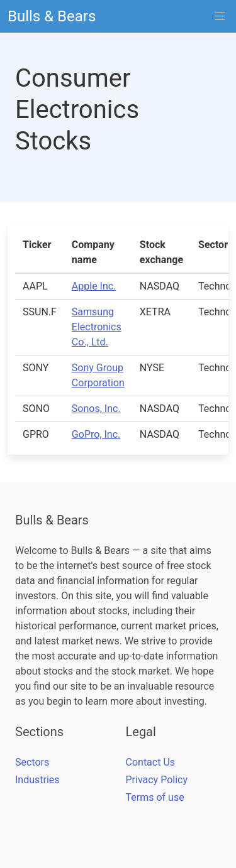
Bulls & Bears (52, 16)
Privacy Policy (157, 780)
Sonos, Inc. (96, 409)
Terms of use (155, 797)
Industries (37, 780)
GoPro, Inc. (96, 434)
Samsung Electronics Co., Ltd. (97, 327)
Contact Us (151, 762)
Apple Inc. (94, 286)
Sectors (32, 762)
